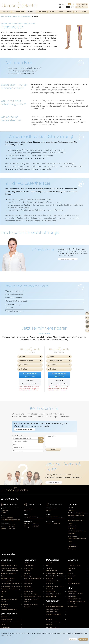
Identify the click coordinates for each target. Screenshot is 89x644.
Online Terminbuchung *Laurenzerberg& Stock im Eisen (30, 375)
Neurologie (28, 586)
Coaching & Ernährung (53, 622)
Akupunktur (28, 571)
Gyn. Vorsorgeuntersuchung (9, 571)
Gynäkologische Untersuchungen (11, 589)
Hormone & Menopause (53, 614)
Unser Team (72, 510)
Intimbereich (72, 576)
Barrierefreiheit (73, 546)
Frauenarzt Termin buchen (9, 568)
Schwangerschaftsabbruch (9, 599)
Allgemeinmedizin (30, 566)
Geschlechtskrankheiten (54, 581)
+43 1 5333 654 (9, 518)
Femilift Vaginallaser (7, 581)
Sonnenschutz (51, 589)
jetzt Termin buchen (68, 259)
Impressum (71, 544)
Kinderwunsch (5, 604)
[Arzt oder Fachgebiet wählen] (28, 438)
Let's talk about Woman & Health (78, 531)
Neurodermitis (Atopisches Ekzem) (56, 586)
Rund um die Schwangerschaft (10, 622)
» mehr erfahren (54, 483)
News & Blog (72, 528)
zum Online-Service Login (76, 521)
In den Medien (72, 536)
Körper (70, 578)
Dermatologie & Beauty (75, 594)
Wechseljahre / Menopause (9, 609)
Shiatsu (27, 602)
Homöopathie (29, 581)
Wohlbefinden (53, 601)
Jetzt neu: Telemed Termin (9, 566)
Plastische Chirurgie (31, 594)
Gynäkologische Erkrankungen (10, 586)
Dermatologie (42, 12)
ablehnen (73, 639)
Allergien (49, 568)
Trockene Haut (51, 591)
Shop (77, 12)
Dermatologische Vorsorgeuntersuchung (56, 573)
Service (70, 523)
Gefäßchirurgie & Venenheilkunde (21, 17)
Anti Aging (49, 619)
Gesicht (70, 573)
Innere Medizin (29, 568)
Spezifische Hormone (31, 604)
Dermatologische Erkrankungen (56, 576)
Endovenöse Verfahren (15, 294)
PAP (2, 597)
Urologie (27, 607)
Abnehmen (71, 568)
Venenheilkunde (51, 597)
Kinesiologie (28, 584)
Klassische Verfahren (14, 298)
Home (2, 17)
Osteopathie (28, 589)
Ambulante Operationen (8, 573)
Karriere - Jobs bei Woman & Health (78, 516)
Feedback (71, 518)
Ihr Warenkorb (72, 606)
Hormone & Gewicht (52, 609)
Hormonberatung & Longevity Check (56, 606)
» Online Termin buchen (25, 430)
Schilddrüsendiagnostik (32, 599)
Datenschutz (72, 549)
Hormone (4, 591)
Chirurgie (27, 573)
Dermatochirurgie (52, 571)
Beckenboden (72, 591)
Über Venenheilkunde (14, 291)
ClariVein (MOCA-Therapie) (16, 301)
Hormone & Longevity (65, 12)
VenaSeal (9, 308)
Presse (70, 541)
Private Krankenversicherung (77, 539)
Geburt (3, 625)
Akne (48, 566)
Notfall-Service (73, 526)
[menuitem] (6, 12)
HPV (2, 594)
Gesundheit (31, 12)
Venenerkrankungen (14, 311)
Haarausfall (50, 584)
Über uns (84, 12)
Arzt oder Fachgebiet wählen (19, 436)
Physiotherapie (29, 591)
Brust (2, 576)
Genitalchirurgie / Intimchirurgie (11, 584)
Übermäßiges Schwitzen (54, 594)
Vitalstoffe (49, 625)
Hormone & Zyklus (52, 612)
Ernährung (28, 576)
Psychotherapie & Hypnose (33, 597)
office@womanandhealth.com (30, 384)
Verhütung (4, 607)
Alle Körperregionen (74, 584)
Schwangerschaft (18, 12)
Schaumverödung (13, 304)
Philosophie (72, 534)
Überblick (4, 563)
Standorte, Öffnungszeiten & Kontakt (78, 513)
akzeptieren (83, 639)
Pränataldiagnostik (7, 619)
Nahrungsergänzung (74, 599)
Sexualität (4, 602)
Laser (70, 581)
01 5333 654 (30, 380)
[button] (30, 357)
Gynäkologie (6, 12)
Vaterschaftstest (73, 604)
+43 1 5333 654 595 (69, 254)
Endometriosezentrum (8, 578)
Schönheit (52, 12)
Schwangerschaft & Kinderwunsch (78, 601)
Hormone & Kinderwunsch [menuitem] (54, 617)
